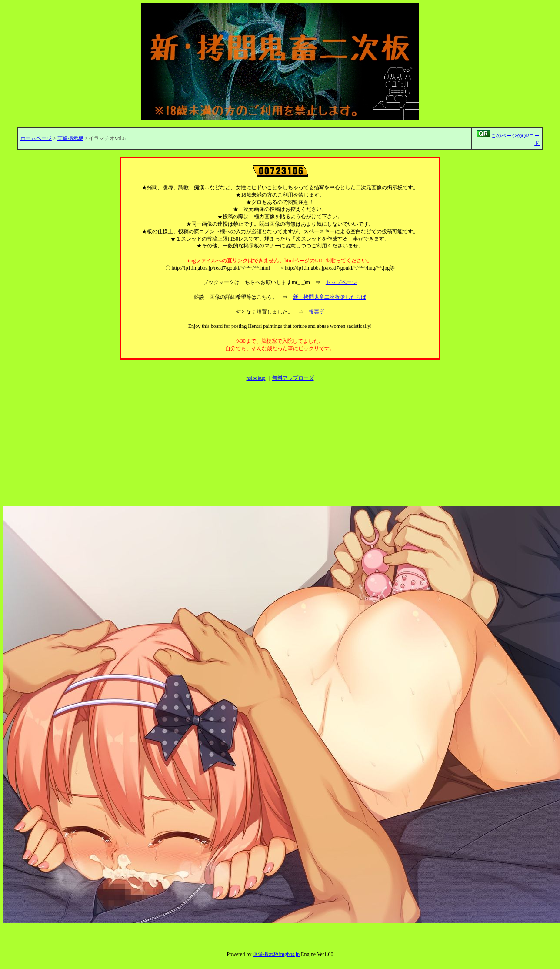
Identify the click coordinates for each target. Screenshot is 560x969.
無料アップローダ (293, 378)
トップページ (341, 282)
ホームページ (36, 138)
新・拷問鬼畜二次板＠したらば (330, 297)
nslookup (256, 378)
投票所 (317, 312)
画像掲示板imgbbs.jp (276, 954)
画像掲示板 (70, 138)
